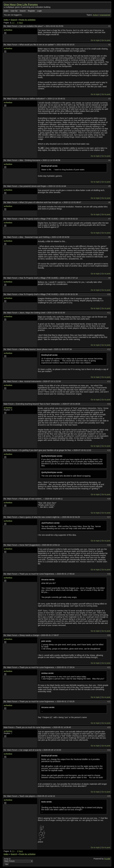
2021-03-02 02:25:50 (54, 26)
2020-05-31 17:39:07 (50, 635)
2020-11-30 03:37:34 (63, 349)
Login (40, 11)
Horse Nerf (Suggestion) (30, 545)
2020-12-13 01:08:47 (72, 202)
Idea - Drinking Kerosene (30, 160)
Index (6, 11)
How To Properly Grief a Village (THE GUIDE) (39, 219)
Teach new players (27, 796)
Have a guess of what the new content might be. (40, 517)
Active (95, 15)
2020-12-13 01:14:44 (57, 186)
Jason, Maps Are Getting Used (32, 313)
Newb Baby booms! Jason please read (36, 349)
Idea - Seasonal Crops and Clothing (34, 237)
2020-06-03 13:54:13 (51, 545)
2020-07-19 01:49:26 (71, 404)
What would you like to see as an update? (37, 45)
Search (23, 11)
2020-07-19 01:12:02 (82, 450)
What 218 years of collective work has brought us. (40, 202)
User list (14, 11)
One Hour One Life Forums (21, 5)
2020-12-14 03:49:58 (51, 160)
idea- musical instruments (30, 381)
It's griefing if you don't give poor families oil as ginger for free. (45, 450)
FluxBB (107, 859)
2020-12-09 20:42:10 (69, 219)
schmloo (8, 30)
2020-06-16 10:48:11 (54, 499)
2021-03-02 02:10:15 (66, 45)
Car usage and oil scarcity (30, 750)
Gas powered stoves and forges (33, 186)
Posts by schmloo (27, 20)
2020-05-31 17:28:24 (66, 667)
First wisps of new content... (31, 499)
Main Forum (12, 26)
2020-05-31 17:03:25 (66, 702)
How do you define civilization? (32, 99)
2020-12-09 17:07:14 (69, 278)
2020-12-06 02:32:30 (56, 313)
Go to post (106, 40)
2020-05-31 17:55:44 (66, 574)
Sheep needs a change (29, 635)
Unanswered (105, 15)
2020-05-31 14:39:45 (62, 727)
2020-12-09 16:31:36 (69, 294)
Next (21, 23)
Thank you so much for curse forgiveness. (37, 574)
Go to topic (95, 40)
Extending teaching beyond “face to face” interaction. (38, 404)
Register (31, 11)
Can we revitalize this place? (31, 26)
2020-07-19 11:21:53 (52, 381)
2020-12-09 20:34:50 (60, 237)
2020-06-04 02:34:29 (71, 517)
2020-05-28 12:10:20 (52, 750)
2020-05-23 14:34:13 (46, 796)
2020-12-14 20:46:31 (56, 99)
